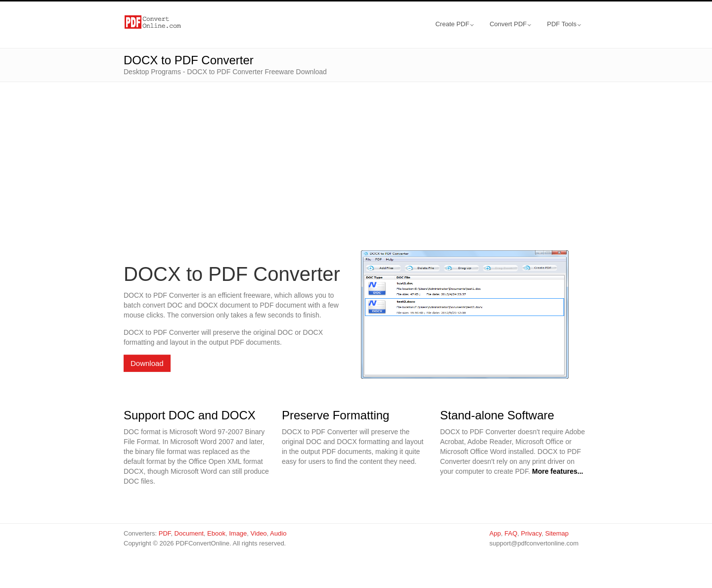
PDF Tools (564, 24)
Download (147, 363)
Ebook (216, 533)
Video (259, 533)
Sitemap (557, 533)
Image (238, 533)
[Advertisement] (356, 151)
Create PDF (454, 24)
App (495, 533)
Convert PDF (510, 24)
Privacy (531, 533)
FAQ (511, 533)
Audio (278, 533)
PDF (165, 533)
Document (189, 533)
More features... (557, 471)
